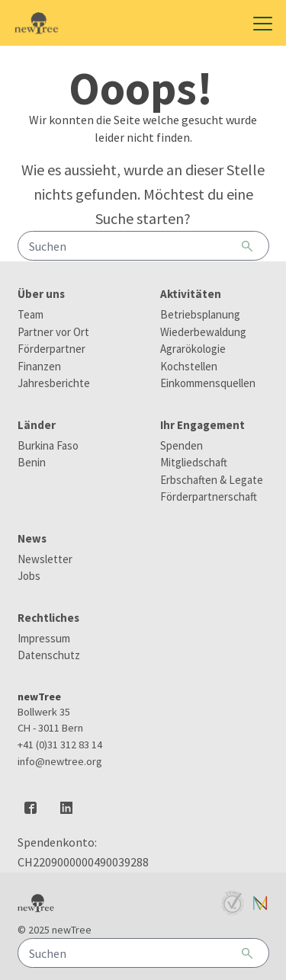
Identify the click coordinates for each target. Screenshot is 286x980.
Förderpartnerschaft (209, 496)
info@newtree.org (60, 761)
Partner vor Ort (53, 332)
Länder (37, 425)
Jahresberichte (54, 383)
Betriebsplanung (200, 314)
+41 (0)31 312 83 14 (60, 745)
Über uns (41, 294)
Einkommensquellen (208, 383)
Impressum (44, 638)
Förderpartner (51, 349)
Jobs (29, 576)
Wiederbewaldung (203, 332)
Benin (32, 462)
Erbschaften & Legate (212, 480)
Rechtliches (48, 618)
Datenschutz (49, 655)
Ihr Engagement (202, 425)
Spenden (182, 445)
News (32, 538)
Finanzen (39, 366)
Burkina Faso (48, 445)
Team (31, 314)
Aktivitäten (191, 294)
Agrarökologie (193, 349)
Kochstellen (189, 366)
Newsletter (45, 559)
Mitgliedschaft (194, 462)
